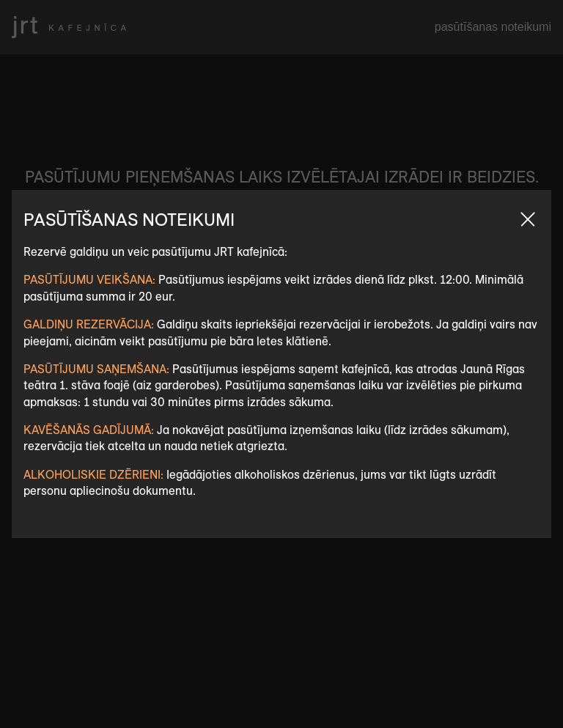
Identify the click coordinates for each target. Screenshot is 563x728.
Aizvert (528, 219)
